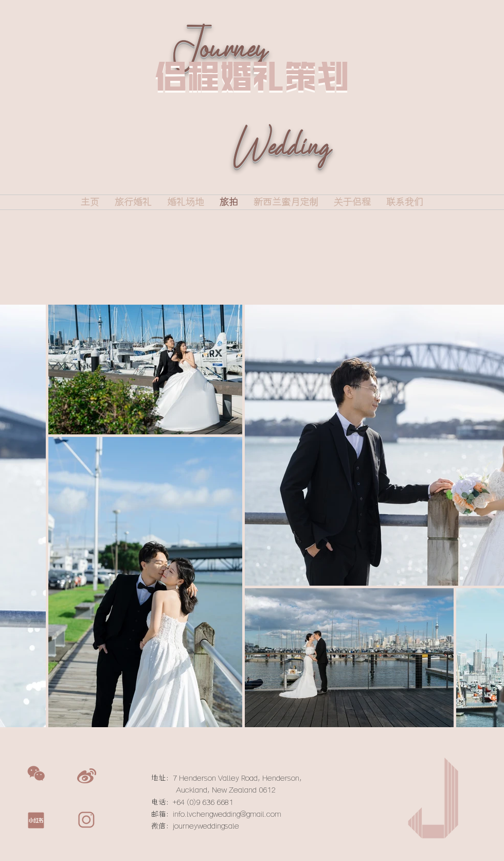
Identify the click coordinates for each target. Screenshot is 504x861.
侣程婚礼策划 (252, 76)
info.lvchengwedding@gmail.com (227, 814)
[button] (36, 774)
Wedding (281, 162)
